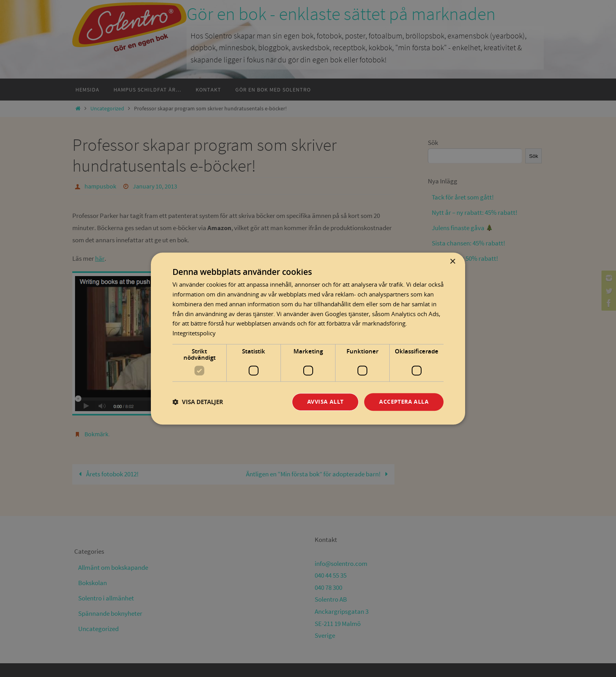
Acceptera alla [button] (404, 402)
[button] (198, 402)
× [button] (452, 262)
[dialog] (308, 338)
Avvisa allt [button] (325, 402)
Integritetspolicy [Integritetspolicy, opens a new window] (194, 333)
